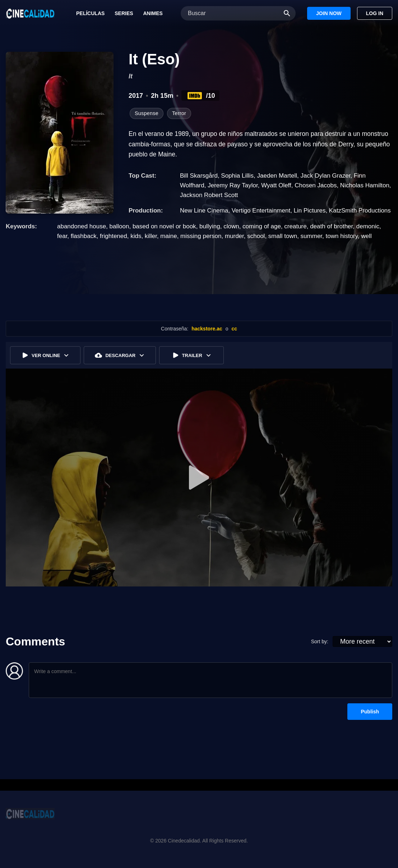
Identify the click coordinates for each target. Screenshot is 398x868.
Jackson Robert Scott (209, 195)
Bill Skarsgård (199, 176)
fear (62, 236)
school (256, 236)
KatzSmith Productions (360, 211)
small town (283, 236)
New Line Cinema (204, 211)
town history (342, 236)
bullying (210, 226)
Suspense (147, 113)
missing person (201, 236)
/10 (201, 96)
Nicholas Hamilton (365, 185)
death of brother (331, 226)
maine (168, 236)
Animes (153, 13)
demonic (368, 226)
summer (311, 236)
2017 (136, 96)
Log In (375, 13)
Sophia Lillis (237, 176)
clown (231, 226)
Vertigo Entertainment (261, 211)
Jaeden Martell (277, 176)
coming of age (262, 226)
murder (234, 236)
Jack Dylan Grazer (325, 176)
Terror (179, 113)
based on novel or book (164, 226)
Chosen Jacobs (316, 185)
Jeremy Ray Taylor (233, 185)
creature (295, 226)
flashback (84, 236)
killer (151, 236)
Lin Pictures (310, 211)
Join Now (329, 13)
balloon (119, 226)
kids (136, 236)
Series (124, 13)
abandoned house (82, 226)
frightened (114, 236)
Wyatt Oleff (276, 185)
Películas (90, 13)
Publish (370, 712)
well (366, 236)
